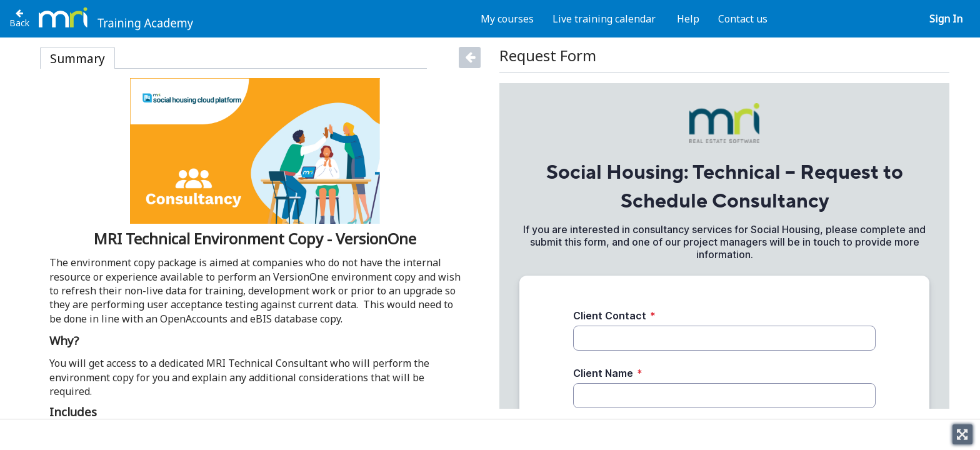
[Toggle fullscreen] (962, 434)
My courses (507, 19)
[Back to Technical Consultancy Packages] (19, 18)
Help (688, 19)
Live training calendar (604, 19)
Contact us (743, 19)
